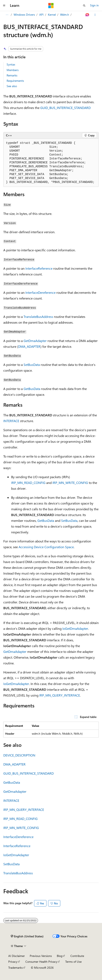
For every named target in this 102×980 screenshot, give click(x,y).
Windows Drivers (24, 15)
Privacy (13, 962)
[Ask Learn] (87, 15)
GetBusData (32, 389)
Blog (60, 956)
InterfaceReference (39, 268)
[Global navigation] (4, 6)
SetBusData (32, 365)
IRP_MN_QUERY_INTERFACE (60, 695)
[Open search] (84, 6)
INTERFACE (11, 421)
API (41, 15)
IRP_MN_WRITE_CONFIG (70, 483)
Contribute (77, 956)
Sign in (94, 5)
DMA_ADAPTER (29, 346)
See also (12, 86)
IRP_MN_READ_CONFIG (28, 483)
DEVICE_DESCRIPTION (19, 755)
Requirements (15, 81)
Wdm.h (65, 15)
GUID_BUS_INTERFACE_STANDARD (65, 108)
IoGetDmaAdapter (75, 628)
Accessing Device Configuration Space (46, 547)
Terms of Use (73, 962)
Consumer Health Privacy (41, 962)
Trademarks (15, 968)
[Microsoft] (51, 6)
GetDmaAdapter (35, 341)
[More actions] (95, 15)
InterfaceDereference (40, 292)
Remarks (12, 75)
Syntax (11, 64)
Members (13, 70)
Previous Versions (41, 956)
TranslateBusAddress (38, 317)
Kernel (52, 15)
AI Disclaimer (17, 956)
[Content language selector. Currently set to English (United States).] (27, 936)
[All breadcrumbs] (7, 15)
